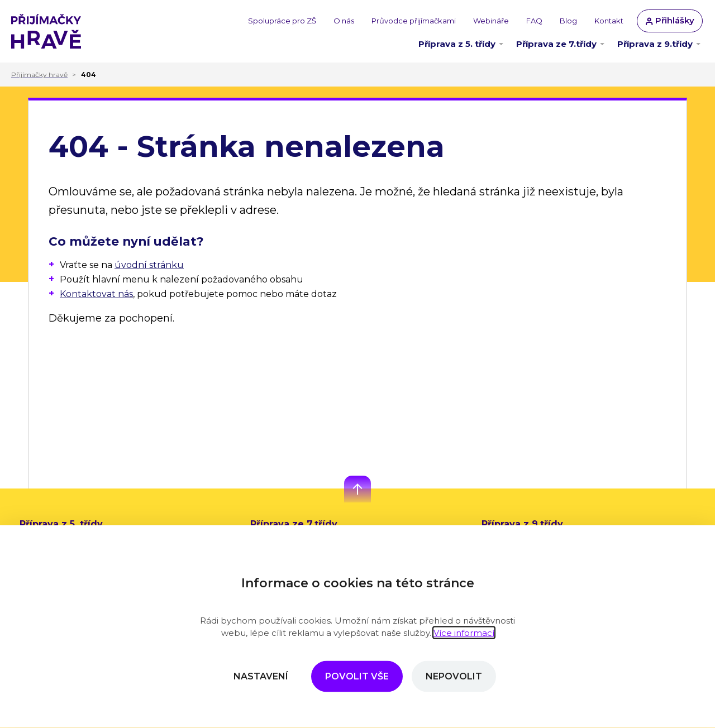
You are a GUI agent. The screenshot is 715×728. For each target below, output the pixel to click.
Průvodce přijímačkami (414, 21)
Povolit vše (357, 676)
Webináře (491, 21)
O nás (344, 21)
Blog (568, 21)
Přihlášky (670, 20)
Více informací (464, 633)
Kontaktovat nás (96, 294)
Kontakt (609, 21)
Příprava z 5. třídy (457, 44)
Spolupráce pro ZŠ (282, 21)
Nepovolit (454, 676)
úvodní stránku (149, 265)
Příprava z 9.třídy (655, 44)
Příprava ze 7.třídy (556, 44)
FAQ (534, 21)
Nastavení (261, 676)
